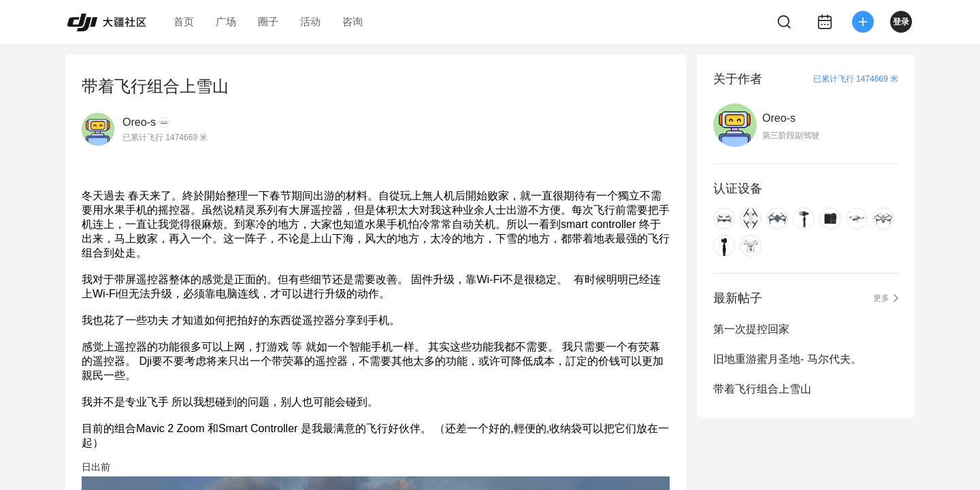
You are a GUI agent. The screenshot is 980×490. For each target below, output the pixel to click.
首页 (184, 21)
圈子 (268, 21)
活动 (310, 21)
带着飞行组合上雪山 (762, 389)
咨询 (353, 21)
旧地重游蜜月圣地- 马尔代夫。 (787, 359)
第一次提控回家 (751, 329)
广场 (226, 21)
